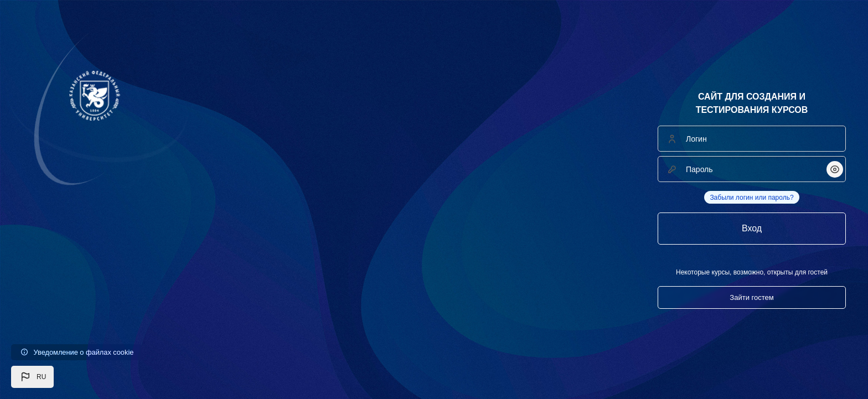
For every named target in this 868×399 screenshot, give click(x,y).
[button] (32, 377)
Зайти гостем (751, 297)
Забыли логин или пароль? (751, 198)
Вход (752, 228)
